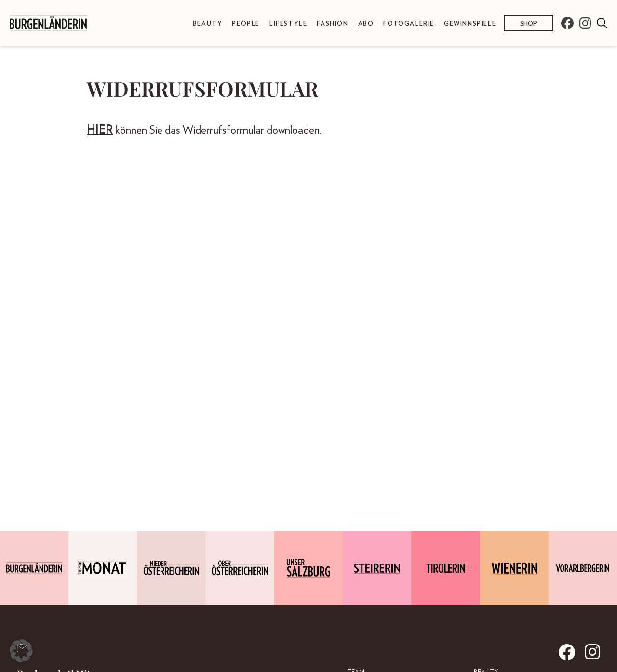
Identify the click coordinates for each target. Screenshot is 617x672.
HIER (100, 130)
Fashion (332, 24)
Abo (366, 24)
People (246, 24)
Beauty (208, 24)
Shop (529, 24)
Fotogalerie (409, 24)
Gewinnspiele (470, 24)
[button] (21, 651)
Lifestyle (288, 24)
